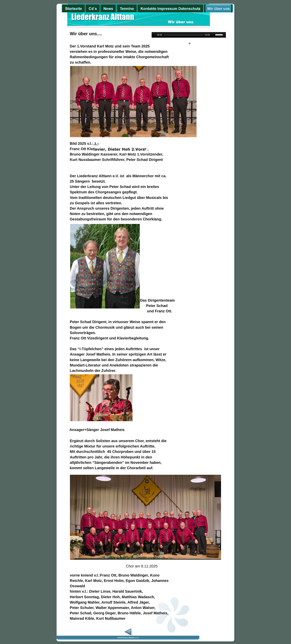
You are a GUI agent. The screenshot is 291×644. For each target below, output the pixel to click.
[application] (189, 35)
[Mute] (213, 35)
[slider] (184, 35)
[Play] (154, 35)
